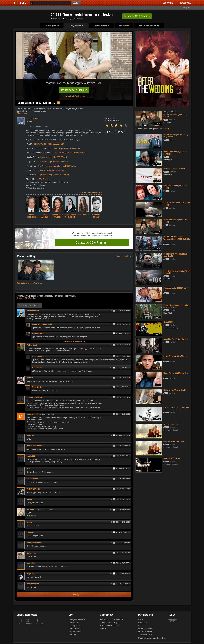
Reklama (72, 635)
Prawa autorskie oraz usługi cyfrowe (152, 638)
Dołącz (137, 16)
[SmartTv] (31, 625)
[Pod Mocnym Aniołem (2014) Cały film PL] (149, 260)
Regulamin (143, 623)
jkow (29, 468)
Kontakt (141, 619)
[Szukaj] (51, 3)
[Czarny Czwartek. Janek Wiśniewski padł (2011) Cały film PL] (149, 243)
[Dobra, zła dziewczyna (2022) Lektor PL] (149, 158)
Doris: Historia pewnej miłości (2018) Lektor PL (176, 306)
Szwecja (43, 182)
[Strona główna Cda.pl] (21, 3)
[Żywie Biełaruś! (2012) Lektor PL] (149, 363)
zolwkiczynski (32, 479)
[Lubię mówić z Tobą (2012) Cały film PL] (149, 209)
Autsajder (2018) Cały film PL (175, 339)
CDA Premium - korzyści (110, 623)
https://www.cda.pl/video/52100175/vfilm (51, 170)
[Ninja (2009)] (149, 328)
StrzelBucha (38, 356)
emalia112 (32, 456)
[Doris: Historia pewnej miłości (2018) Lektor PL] (149, 311)
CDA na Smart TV (76, 632)
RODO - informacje (146, 632)
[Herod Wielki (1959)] (149, 465)
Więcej (76, 595)
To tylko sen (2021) (171, 424)
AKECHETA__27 (34, 489)
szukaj (76, 3)
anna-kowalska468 (34, 543)
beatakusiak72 (34, 311)
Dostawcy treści (75, 629)
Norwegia (65, 182)
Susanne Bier (39, 188)
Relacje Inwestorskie (77, 619)
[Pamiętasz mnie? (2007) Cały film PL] (149, 118)
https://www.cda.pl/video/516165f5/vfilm (54, 175)
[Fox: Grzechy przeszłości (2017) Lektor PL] (149, 277)
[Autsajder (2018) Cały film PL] (149, 345)
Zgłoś (122, 132)
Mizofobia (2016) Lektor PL (175, 169)
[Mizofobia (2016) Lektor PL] (149, 175)
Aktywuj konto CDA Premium (111, 619)
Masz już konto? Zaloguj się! (74, 96)
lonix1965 (31, 378)
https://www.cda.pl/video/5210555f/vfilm (53, 162)
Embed (110, 132)
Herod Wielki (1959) (172, 458)
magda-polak (32, 574)
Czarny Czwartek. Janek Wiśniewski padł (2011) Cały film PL (177, 239)
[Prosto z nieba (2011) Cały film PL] (149, 414)
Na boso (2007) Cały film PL (175, 390)
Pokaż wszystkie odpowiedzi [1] (74, 341)
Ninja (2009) (168, 322)
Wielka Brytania (54, 182)
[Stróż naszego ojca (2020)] (149, 448)
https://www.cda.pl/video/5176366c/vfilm (60, 166)
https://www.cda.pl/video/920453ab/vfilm (53, 157)
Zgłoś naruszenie (145, 635)
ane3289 (30, 435)
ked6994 (30, 532)
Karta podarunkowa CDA (110, 626)
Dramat (29, 122)
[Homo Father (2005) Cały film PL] (149, 380)
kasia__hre (32, 553)
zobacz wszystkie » (123, 256)
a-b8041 (30, 499)
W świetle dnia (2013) (26, 283)
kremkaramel (32, 414)
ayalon (29, 522)
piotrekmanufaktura (35, 446)
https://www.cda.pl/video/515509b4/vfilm (64, 148)
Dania (37, 182)
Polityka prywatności (146, 629)
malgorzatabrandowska (43, 324)
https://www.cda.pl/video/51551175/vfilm (70, 153)
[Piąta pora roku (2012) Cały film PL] (149, 294)
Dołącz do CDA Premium (74, 90)
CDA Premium (44, 179)
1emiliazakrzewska (35, 397)
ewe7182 (31, 510)
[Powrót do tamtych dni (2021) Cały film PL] (149, 141)
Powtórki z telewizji (171, 328)
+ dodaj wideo (186, 8)
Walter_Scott (32, 345)
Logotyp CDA (74, 626)
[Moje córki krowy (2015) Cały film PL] (149, 192)
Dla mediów (74, 623)
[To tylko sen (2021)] (149, 431)
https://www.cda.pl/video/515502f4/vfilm (49, 144)
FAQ (140, 626)
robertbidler (37, 368)
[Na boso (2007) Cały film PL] (149, 397)
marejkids (32, 563)
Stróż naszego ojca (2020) (174, 441)
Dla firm (103, 629)
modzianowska (34, 584)
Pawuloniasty (39, 333)
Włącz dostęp (22, 113)
